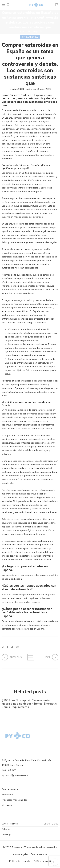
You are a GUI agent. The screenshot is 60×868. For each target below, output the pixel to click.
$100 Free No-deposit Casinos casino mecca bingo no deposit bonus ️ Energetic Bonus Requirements (29, 704)
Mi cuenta (7, 805)
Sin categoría (35, 31)
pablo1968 (18, 89)
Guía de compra (10, 789)
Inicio (21, 31)
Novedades (7, 795)
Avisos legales (21, 854)
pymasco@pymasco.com (15, 775)
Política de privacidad (20, 861)
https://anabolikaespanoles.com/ (38, 443)
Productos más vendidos (14, 800)
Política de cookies (43, 861)
